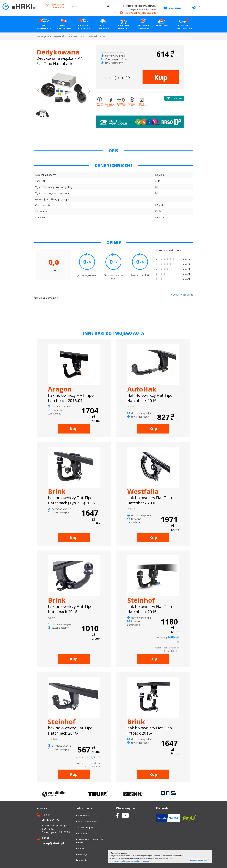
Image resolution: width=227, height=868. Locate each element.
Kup (161, 77)
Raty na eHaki (83, 815)
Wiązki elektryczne (63, 36)
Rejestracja (82, 854)
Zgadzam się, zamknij (200, 860)
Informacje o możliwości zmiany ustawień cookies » (130, 861)
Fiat (76, 36)
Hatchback (92, 36)
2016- (103, 36)
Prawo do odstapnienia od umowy (89, 841)
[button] (38, 91)
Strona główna (44, 36)
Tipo (82, 36)
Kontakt (80, 848)
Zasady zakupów (85, 827)
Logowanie (82, 860)
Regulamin (82, 834)
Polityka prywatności (86, 821)
